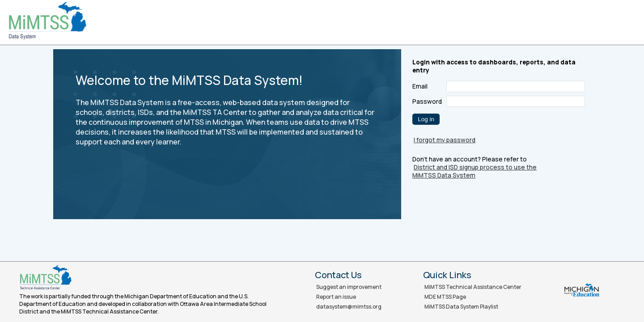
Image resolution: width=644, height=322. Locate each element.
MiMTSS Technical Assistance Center (473, 287)
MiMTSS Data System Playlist (461, 307)
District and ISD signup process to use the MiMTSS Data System (475, 171)
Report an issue (336, 297)
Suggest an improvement (349, 287)
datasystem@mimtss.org (349, 307)
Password (427, 102)
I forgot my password (445, 140)
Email (420, 86)
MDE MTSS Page (445, 297)
